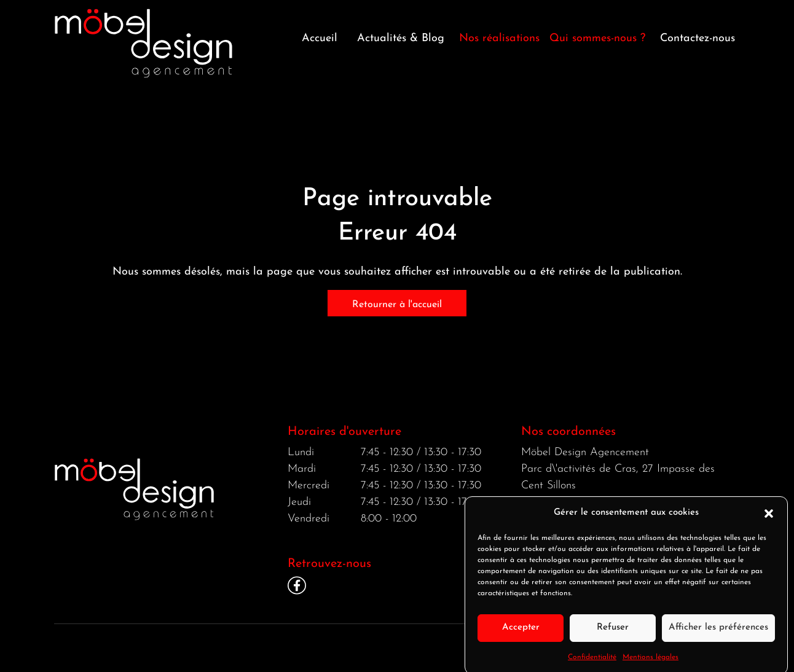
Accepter (521, 634)
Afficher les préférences (718, 634)
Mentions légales (651, 663)
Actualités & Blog (401, 38)
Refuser (613, 634)
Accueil (320, 38)
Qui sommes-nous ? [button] (597, 38)
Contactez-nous (698, 38)
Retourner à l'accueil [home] (397, 305)
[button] (769, 519)
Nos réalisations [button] (499, 38)
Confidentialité (592, 663)
